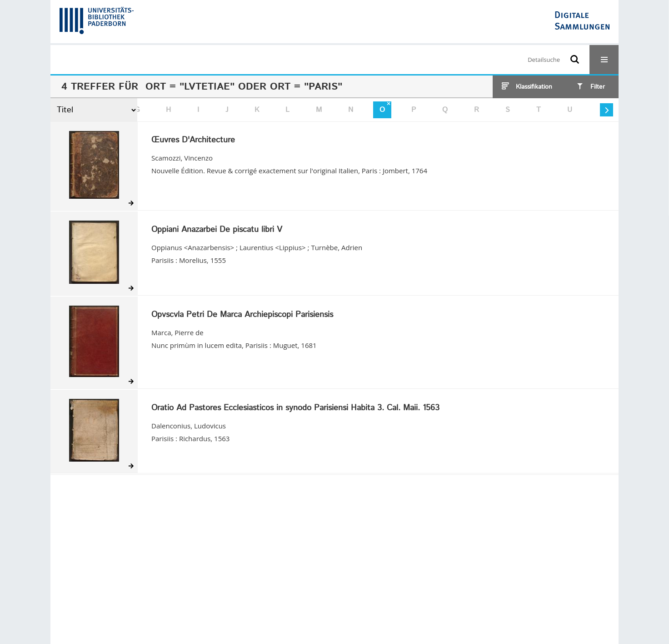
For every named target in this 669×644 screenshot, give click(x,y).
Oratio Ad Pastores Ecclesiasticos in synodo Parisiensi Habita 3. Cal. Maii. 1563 (295, 408)
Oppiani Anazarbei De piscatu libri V (217, 230)
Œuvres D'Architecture (193, 141)
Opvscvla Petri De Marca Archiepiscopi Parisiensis (242, 315)
